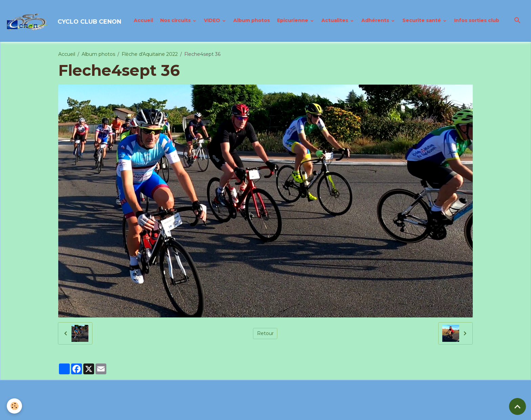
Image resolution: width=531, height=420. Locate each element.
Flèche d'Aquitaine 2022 (150, 54)
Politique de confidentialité (239, 411)
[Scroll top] (517, 406)
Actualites (335, 20)
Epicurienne (293, 20)
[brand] (64, 21)
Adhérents (376, 20)
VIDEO (213, 20)
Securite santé (422, 20)
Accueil (143, 20)
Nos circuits (176, 20)
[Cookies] (14, 406)
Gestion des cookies (301, 411)
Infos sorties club (477, 20)
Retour (265, 333)
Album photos (252, 20)
